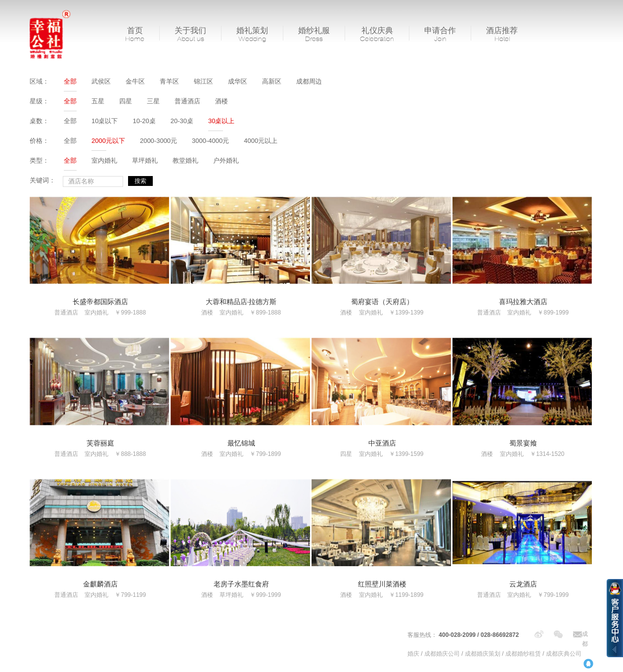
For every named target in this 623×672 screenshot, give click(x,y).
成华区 (238, 81)
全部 (70, 81)
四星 (126, 101)
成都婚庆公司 (442, 654)
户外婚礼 (226, 160)
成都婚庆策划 (483, 654)
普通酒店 (187, 101)
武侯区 (101, 81)
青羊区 (169, 81)
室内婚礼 (104, 160)
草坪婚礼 (145, 160)
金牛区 (135, 81)
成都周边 (309, 81)
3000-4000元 (210, 141)
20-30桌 (182, 121)
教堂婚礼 (185, 160)
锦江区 (203, 81)
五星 (98, 101)
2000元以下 (108, 141)
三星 (153, 101)
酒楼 (222, 101)
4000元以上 (261, 141)
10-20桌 (144, 121)
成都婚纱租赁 (523, 654)
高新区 (272, 81)
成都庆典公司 (564, 654)
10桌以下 (105, 121)
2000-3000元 (158, 141)
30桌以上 (221, 121)
